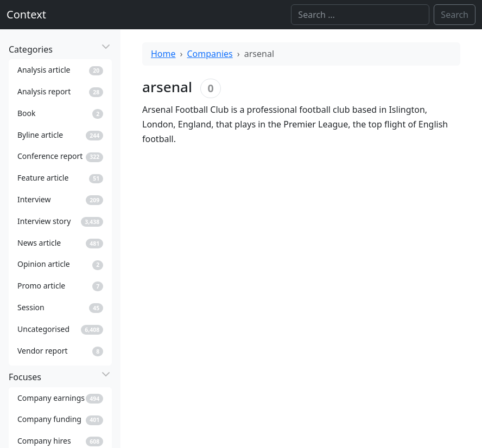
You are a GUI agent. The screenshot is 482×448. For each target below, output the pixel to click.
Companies (210, 54)
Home (163, 54)
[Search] (360, 15)
